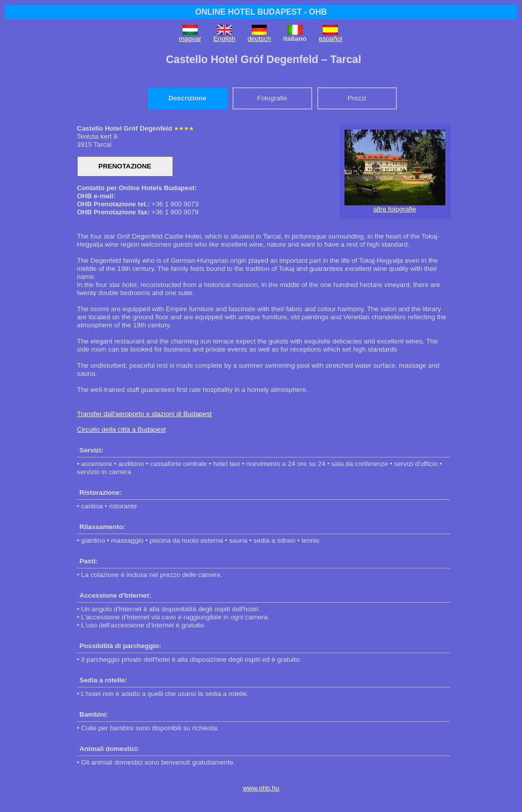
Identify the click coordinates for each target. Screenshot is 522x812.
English (224, 39)
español (331, 39)
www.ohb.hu (261, 788)
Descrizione (187, 98)
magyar (190, 39)
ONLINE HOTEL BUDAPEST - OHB (261, 12)
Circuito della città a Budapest (122, 429)
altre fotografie (395, 209)
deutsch (259, 39)
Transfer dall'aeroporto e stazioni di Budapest (144, 414)
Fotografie (272, 98)
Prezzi (357, 98)
